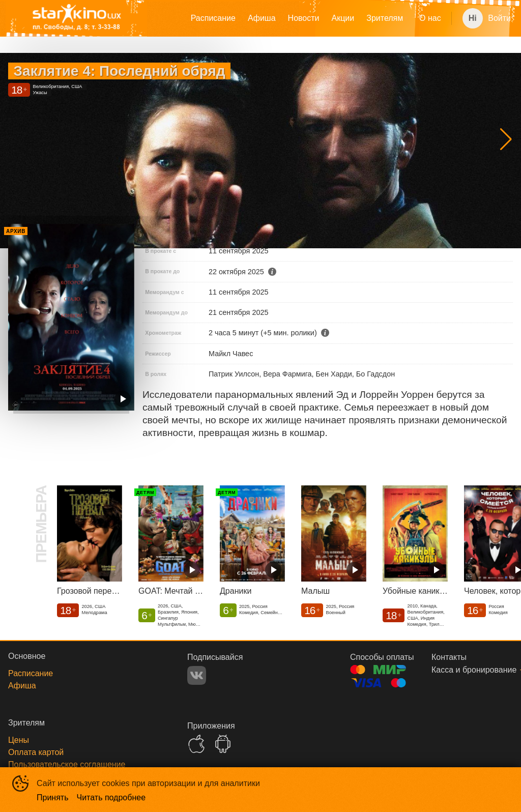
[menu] (304, 18)
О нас (430, 18)
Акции (343, 18)
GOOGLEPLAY (223, 744)
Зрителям (385, 18)
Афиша (262, 18)
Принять (53, 797)
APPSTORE (196, 744)
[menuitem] (213, 18)
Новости (304, 18)
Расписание (213, 18)
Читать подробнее (111, 797)
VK (197, 675)
